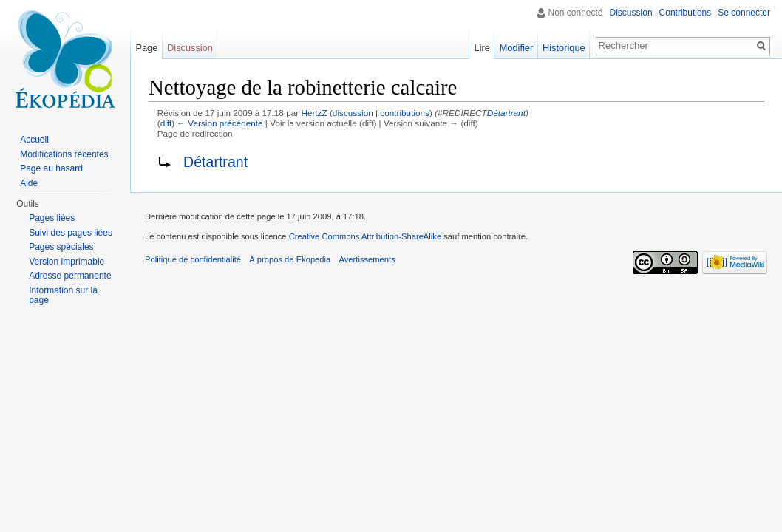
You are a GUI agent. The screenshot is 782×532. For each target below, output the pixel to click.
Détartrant (506, 113)
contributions (405, 113)
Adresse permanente (70, 276)
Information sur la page (63, 296)
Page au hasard (51, 168)
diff (166, 123)
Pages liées (52, 218)
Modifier (517, 48)
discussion (353, 113)
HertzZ (314, 113)
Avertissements (367, 259)
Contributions (686, 13)
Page (146, 48)
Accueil (34, 140)
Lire (482, 48)
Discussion (631, 13)
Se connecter (744, 13)
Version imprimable (67, 262)
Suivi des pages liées (71, 233)
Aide (29, 183)
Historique (564, 48)
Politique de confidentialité (193, 259)
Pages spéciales (61, 247)
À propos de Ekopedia (290, 259)
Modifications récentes (64, 154)
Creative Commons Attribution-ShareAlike (365, 236)
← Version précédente (220, 123)
